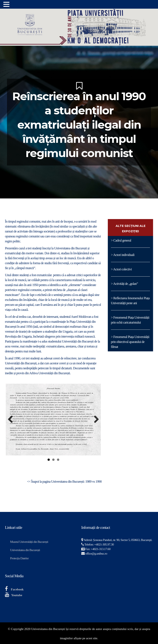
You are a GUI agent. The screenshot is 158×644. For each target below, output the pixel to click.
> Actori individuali (123, 255)
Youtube (17, 595)
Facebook (17, 589)
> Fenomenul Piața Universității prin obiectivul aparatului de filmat (130, 342)
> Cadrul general (121, 240)
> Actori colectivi (121, 269)
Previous (12, 420)
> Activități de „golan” (124, 284)
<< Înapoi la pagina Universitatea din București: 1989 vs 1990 (64, 482)
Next (95, 420)
